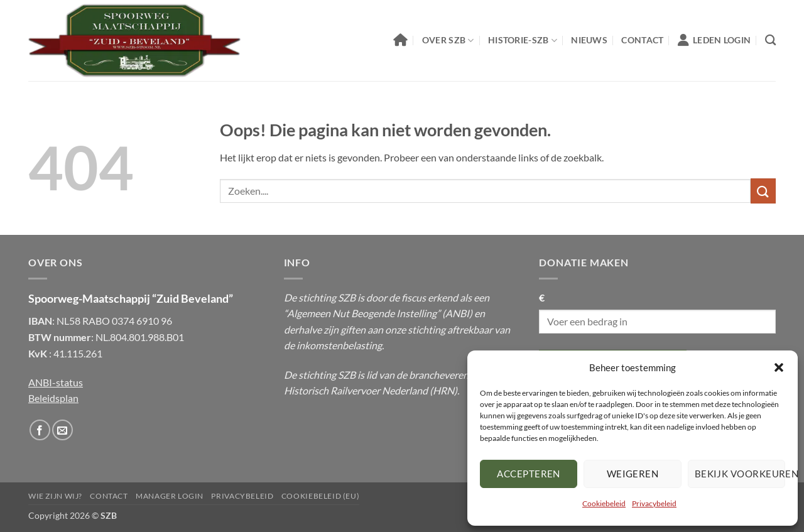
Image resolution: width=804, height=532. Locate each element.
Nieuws (589, 40)
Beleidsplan (53, 398)
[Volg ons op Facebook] (40, 430)
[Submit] (763, 191)
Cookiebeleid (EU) (320, 496)
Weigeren (633, 474)
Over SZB (448, 41)
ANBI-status (56, 382)
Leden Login (714, 40)
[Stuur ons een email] (62, 430)
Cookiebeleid (604, 503)
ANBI (457, 313)
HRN (443, 390)
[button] (779, 367)
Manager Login (170, 496)
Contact (642, 40)
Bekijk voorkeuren (740, 474)
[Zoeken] (770, 41)
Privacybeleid (654, 503)
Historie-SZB (523, 41)
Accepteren (529, 474)
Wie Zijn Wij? (55, 496)
